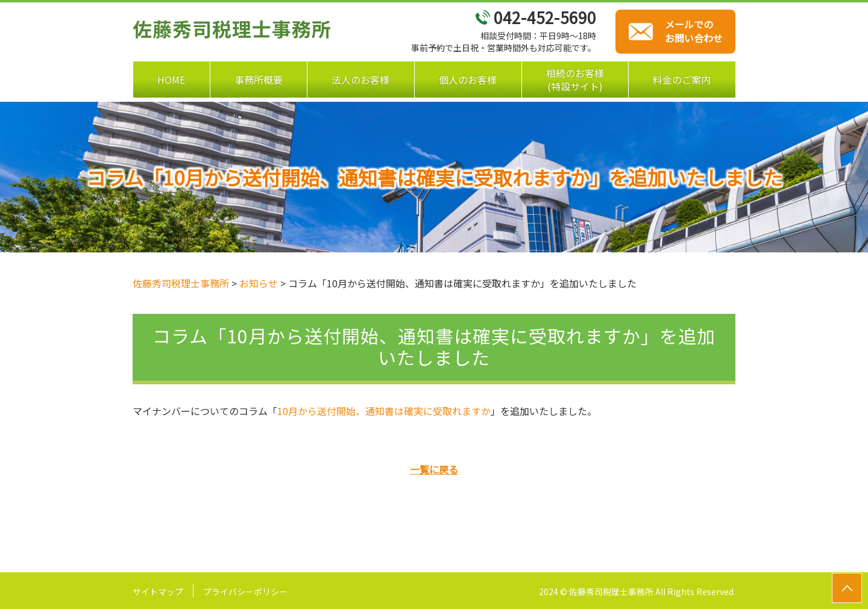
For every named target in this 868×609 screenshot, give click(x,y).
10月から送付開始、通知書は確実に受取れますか (384, 411)
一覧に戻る (434, 469)
